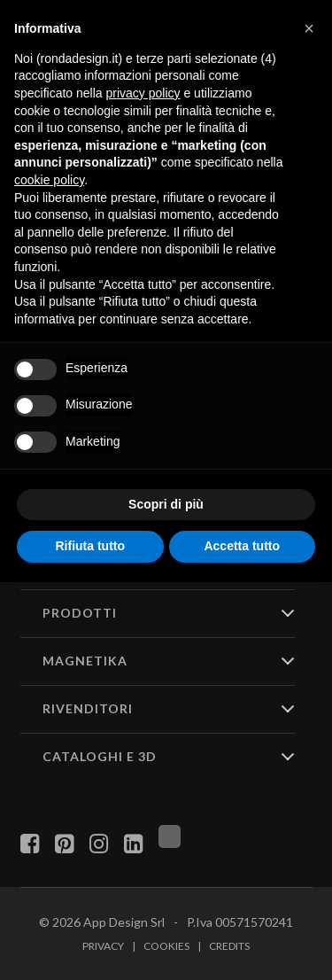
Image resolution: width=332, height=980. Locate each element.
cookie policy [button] (49, 180)
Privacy (103, 946)
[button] (309, 28)
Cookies (166, 946)
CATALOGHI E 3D (100, 756)
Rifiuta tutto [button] (90, 546)
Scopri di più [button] (166, 504)
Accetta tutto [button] (242, 546)
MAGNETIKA (85, 661)
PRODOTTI (80, 613)
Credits (229, 946)
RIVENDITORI (88, 708)
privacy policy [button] (143, 93)
